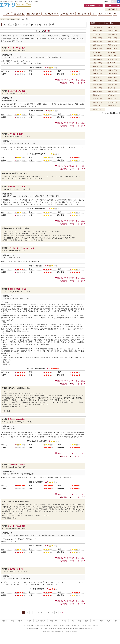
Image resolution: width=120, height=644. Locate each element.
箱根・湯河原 (40, 621)
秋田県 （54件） (98, 34)
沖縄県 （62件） (98, 109)
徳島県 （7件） (112, 88)
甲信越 (64, 621)
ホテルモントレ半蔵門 (16, 134)
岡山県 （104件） (97, 84)
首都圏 (29, 621)
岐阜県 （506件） (97, 63)
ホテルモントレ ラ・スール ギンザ (21, 248)
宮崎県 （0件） (97, 106)
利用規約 (76, 628)
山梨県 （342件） (97, 59)
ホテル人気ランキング (51, 14)
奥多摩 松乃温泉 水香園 (17, 289)
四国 (101, 621)
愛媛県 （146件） (112, 92)
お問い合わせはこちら (93, 6)
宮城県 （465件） (112, 31)
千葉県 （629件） (112, 45)
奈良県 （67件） (98, 77)
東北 (12, 621)
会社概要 (81, 628)
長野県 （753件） (112, 59)
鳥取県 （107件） (97, 81)
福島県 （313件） (97, 38)
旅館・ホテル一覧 (83, 14)
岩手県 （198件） (97, 31)
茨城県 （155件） (112, 38)
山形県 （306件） (112, 34)
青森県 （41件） (113, 27)
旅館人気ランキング (34, 14)
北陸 (72, 621)
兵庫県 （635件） (112, 74)
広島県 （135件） (112, 84)
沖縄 (116, 621)
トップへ (7, 14)
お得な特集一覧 (19, 14)
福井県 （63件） (113, 56)
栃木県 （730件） (97, 41)
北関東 (20, 621)
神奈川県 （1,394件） (112, 49)
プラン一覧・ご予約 (78, 83)
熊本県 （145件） (97, 102)
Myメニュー (44, 628)
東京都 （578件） (97, 49)
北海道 (4, 621)
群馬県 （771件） (112, 41)
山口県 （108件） (97, 88)
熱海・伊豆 (54, 621)
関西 (87, 621)
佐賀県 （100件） (97, 99)
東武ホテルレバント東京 (16, 187)
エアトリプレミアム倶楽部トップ (10, 19)
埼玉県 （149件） (97, 45)
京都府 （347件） (112, 70)
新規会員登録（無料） (33, 628)
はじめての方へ (52, 628)
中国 (94, 621)
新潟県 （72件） (98, 52)
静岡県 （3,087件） (112, 63)
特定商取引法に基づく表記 (65, 628)
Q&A (94, 14)
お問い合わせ (88, 628)
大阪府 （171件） (97, 74)
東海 (80, 621)
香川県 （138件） (97, 92)
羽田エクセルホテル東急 (16, 91)
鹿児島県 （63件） (113, 106)
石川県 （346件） (97, 56)
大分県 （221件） (112, 102)
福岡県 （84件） (113, 95)
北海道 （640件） (97, 27)
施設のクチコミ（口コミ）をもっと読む (70, 80)
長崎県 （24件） (113, 99)
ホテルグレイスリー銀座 (16, 464)
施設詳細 (64, 83)
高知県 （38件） (98, 95)
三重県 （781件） (112, 67)
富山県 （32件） (113, 52)
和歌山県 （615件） (112, 77)
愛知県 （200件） (97, 67)
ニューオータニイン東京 (16, 48)
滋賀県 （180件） (97, 70)
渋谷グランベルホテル (16, 569)
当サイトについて (105, 14)
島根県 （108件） (112, 81)
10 (56, 612)
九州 (109, 621)
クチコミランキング (68, 14)
